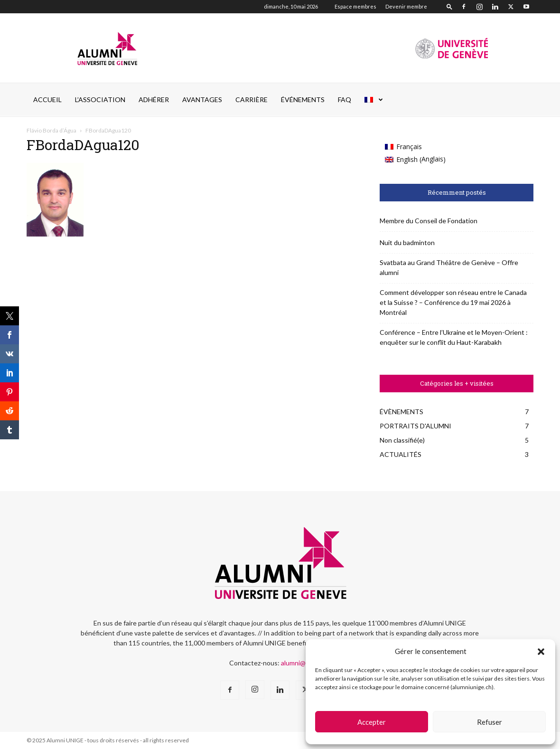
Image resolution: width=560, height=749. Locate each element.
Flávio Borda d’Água (51, 130)
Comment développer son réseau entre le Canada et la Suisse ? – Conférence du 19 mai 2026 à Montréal (453, 302)
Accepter (372, 722)
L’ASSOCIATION (100, 100)
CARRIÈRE (252, 100)
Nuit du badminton (407, 242)
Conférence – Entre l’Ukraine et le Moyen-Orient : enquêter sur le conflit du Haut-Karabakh (454, 337)
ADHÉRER (154, 100)
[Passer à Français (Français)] (415, 147)
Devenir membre (406, 6)
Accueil (47, 100)
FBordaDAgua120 (83, 145)
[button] (541, 652)
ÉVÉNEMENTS (303, 100)
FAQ (345, 100)
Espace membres (355, 6)
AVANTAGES (202, 100)
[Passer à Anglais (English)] (415, 159)
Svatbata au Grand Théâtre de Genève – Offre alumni (449, 267)
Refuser (490, 722)
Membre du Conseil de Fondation (429, 221)
